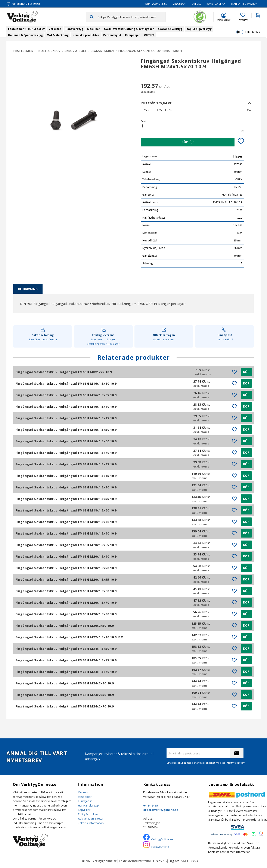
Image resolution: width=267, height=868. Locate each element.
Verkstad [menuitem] (55, 29)
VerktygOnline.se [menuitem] (156, 4)
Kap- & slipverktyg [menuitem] (199, 29)
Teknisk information (91, 823)
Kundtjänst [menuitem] (214, 4)
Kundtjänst (85, 801)
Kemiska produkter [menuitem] (86, 35)
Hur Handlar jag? (89, 805)
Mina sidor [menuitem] (179, 4)
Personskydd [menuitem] (112, 35)
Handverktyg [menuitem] (74, 29)
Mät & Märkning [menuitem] (58, 35)
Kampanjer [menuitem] (133, 35)
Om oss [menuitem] (196, 4)
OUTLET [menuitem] (149, 35)
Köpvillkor (84, 810)
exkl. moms (253, 32)
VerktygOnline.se (162, 839)
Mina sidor (85, 797)
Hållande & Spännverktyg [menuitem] (25, 35)
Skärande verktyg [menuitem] (170, 29)
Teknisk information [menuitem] (244, 4)
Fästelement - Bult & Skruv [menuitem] (26, 29)
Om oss (83, 792)
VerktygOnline (160, 847)
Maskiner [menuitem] (94, 29)
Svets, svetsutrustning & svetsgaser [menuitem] (129, 29)
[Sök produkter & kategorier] (132, 17)
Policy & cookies (88, 814)
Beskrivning (28, 289)
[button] (243, 17)
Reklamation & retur (91, 818)
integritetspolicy (235, 763)
